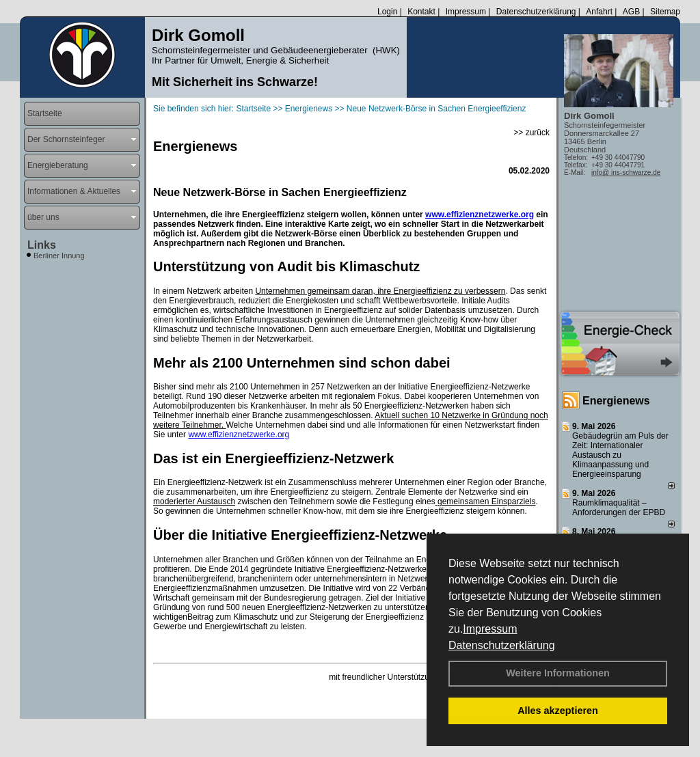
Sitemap (665, 12)
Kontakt (421, 12)
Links (42, 245)
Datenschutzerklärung (502, 645)
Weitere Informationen (558, 673)
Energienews (616, 401)
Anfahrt (599, 12)
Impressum (490, 629)
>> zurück (531, 133)
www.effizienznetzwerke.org (480, 215)
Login (387, 12)
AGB (631, 12)
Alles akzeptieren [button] (558, 711)
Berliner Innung (59, 256)
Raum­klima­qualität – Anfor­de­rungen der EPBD (619, 508)
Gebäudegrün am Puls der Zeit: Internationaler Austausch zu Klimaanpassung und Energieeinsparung (620, 455)
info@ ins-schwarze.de (626, 173)
